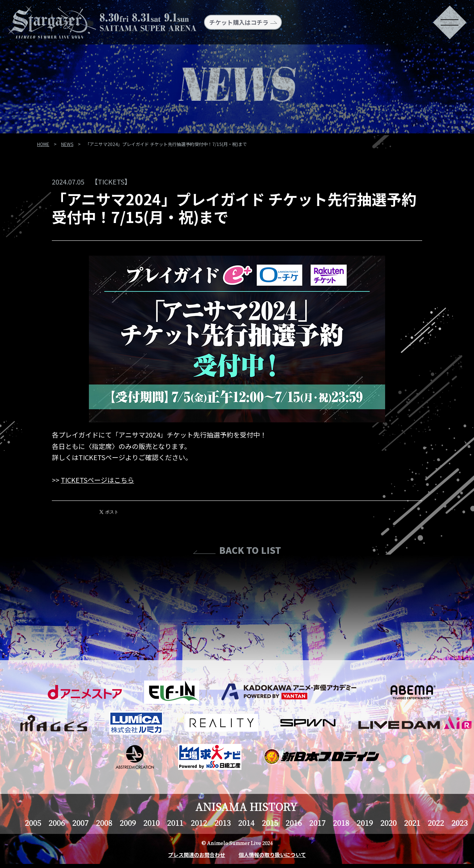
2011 (175, 823)
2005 (33, 823)
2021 (412, 823)
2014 (246, 823)
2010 (151, 823)
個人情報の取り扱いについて (272, 855)
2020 (388, 823)
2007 (80, 823)
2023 (460, 823)
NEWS (67, 144)
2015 (270, 823)
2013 (223, 823)
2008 (104, 823)
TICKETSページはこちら (97, 480)
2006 (57, 823)
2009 (128, 823)
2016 (294, 823)
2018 (341, 823)
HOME (43, 144)
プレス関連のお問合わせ (197, 855)
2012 (199, 823)
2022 (436, 823)
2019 (365, 823)
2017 (317, 823)
